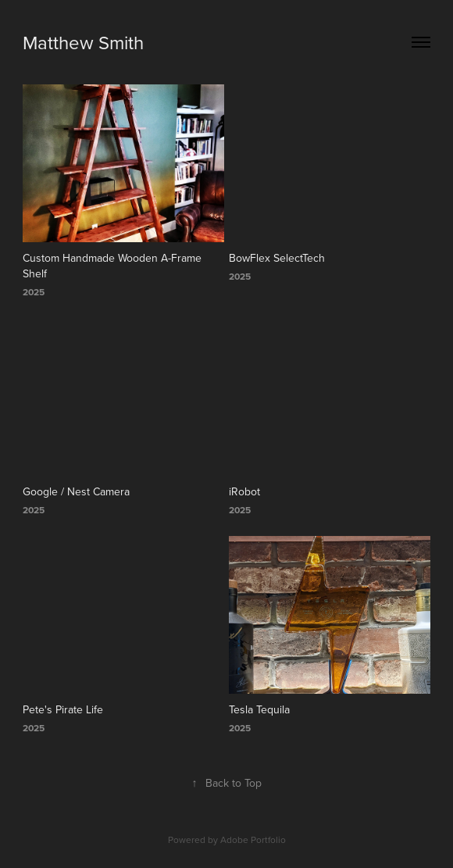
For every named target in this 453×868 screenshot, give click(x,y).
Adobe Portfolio (253, 839)
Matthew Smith (83, 42)
